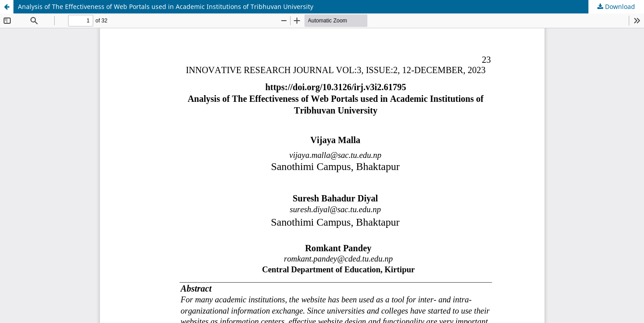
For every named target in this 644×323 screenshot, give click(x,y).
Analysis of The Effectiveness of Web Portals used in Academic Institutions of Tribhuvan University (166, 7)
